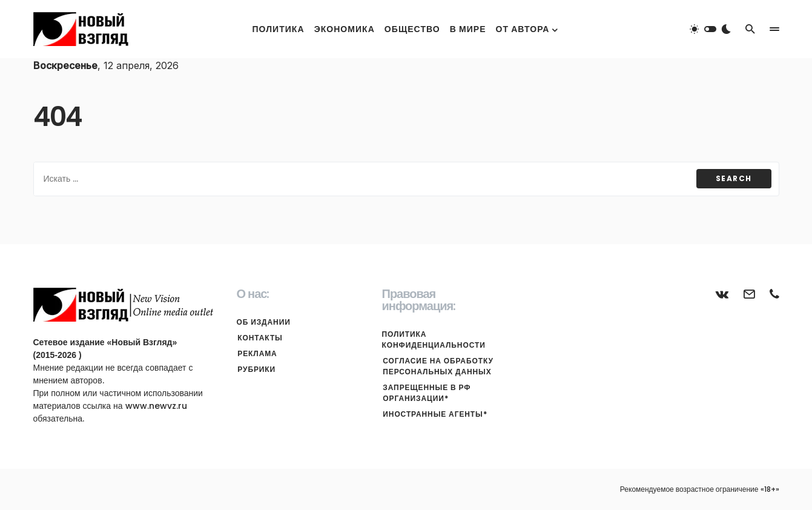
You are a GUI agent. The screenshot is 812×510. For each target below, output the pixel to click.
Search (734, 178)
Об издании (264, 322)
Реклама (256, 353)
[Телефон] (774, 294)
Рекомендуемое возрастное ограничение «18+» (700, 489)
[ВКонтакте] (722, 294)
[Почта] (749, 294)
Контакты (259, 338)
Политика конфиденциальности (434, 339)
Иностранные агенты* (434, 414)
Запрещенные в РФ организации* (426, 393)
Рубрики (256, 369)
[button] (710, 29)
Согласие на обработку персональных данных (437, 366)
